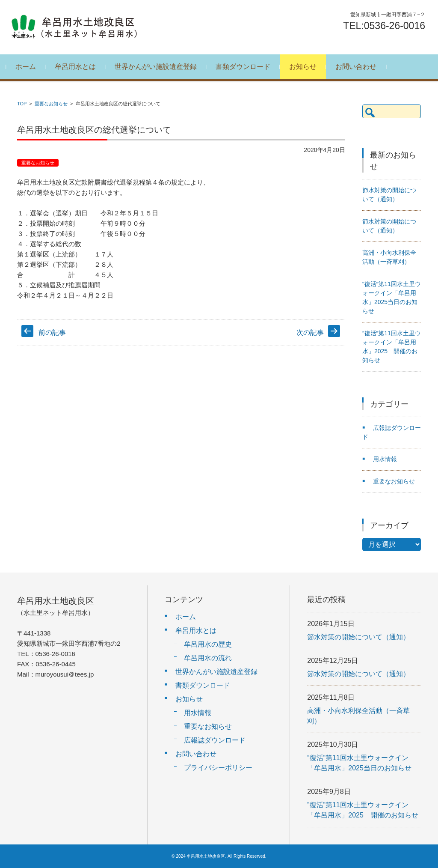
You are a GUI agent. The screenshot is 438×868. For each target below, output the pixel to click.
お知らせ (305, 67)
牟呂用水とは (78, 67)
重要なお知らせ (51, 104)
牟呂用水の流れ (208, 658)
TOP (22, 104)
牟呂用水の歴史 (208, 644)
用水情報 (385, 459)
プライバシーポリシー (218, 768)
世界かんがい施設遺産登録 (158, 67)
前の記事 (52, 333)
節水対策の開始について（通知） (358, 637)
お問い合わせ (358, 67)
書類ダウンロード (246, 67)
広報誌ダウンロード (215, 740)
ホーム (28, 67)
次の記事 (310, 333)
